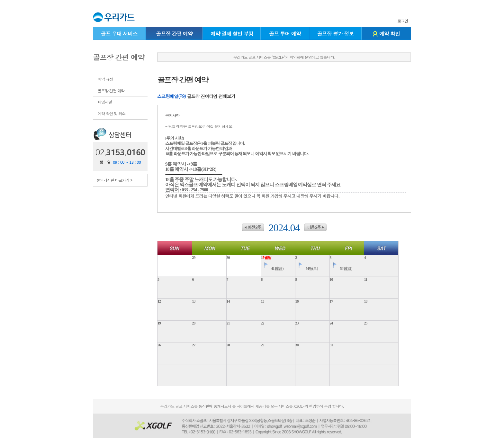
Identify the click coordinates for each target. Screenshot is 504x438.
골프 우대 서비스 (119, 34)
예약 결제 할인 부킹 (232, 34)
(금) (272, 269)
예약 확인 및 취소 (112, 113)
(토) (307, 269)
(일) (341, 269)
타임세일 (105, 102)
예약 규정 (105, 79)
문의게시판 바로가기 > (114, 180)
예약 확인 (386, 34)
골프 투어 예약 (285, 34)
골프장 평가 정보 (336, 34)
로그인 (403, 21)
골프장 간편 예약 (174, 34)
